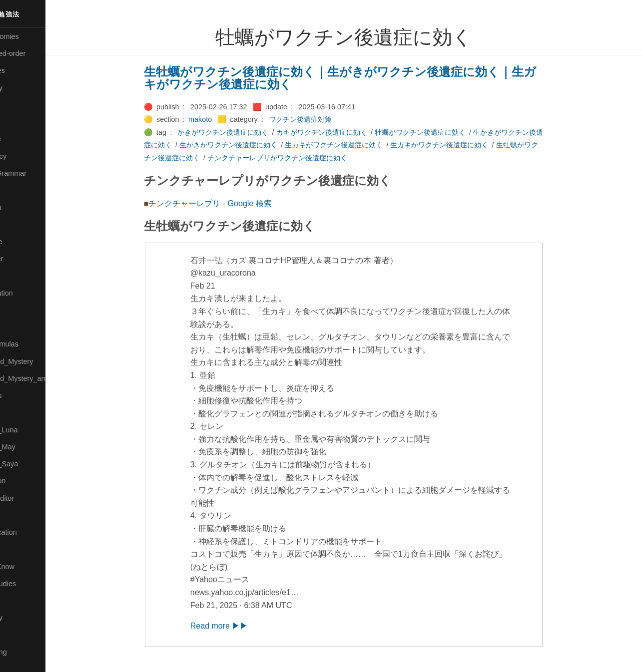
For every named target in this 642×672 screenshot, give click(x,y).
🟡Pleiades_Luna (33, 430)
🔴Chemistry (25, 88)
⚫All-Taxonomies (33, 36)
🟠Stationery (25, 618)
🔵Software (23, 601)
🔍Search (20, 515)
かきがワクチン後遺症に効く (245, 132)
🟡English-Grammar (37, 173)
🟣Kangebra (24, 207)
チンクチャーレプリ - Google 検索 (232, 203)
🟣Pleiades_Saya (33, 464)
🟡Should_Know (31, 567)
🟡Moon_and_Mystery (40, 361)
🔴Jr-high (20, 190)
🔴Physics (21, 412)
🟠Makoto (21, 276)
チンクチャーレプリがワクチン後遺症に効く (299, 158)
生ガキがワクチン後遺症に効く (461, 145)
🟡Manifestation (30, 293)
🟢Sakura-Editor (31, 498)
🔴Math (17, 327)
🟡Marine (20, 310)
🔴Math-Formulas (33, 344)
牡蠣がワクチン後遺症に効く (442, 132)
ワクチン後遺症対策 (322, 119)
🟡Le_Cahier (25, 259)
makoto (222, 119)
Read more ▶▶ (241, 626)
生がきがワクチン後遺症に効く (250, 145)
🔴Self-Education (32, 532)
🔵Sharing (21, 549)
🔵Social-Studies (32, 584)
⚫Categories (26, 70)
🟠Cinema (21, 105)
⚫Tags (16, 635)
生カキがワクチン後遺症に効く (355, 145)
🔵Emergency (27, 156)
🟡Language (25, 242)
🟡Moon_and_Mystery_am (46, 378)
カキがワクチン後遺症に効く (343, 132)
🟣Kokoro (20, 225)
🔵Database (24, 139)
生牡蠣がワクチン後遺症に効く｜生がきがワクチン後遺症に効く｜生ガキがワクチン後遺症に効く (361, 78)
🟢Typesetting (27, 652)
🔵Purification (27, 481)
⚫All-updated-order (37, 53)
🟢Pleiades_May (31, 447)
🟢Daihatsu (23, 122)
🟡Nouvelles (25, 395)
